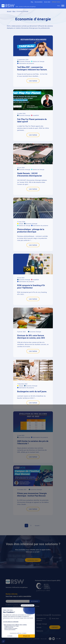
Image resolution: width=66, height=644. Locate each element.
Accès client (47, 2)
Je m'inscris (34, 601)
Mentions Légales (21, 639)
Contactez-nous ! (33, 560)
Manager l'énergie (42, 624)
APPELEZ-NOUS (56, 2)
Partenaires (40, 631)
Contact (55, 627)
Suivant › (37, 526)
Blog (32, 2)
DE (57, 639)
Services (39, 627)
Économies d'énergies (43, 615)
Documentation (55, 615)
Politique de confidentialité (33, 639)
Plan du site (44, 639)
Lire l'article (33, 81)
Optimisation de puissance (41, 619)
